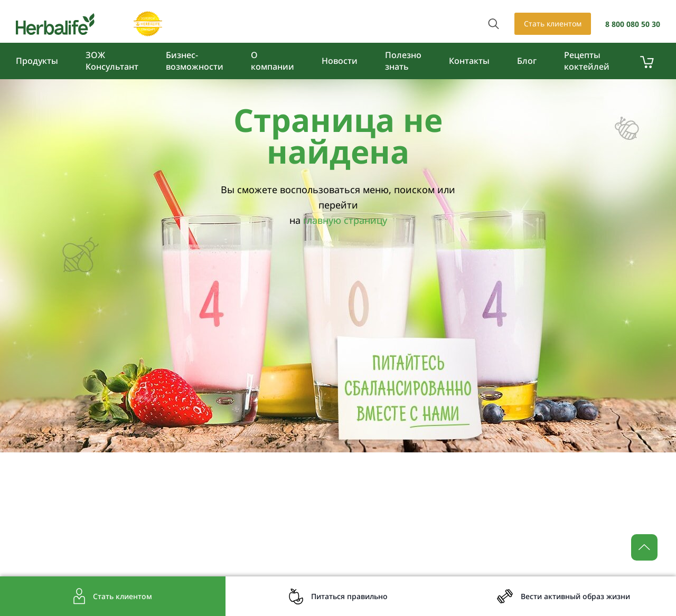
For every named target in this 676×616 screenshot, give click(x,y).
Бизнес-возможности (195, 61)
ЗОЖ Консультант (112, 61)
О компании (273, 61)
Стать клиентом (553, 23)
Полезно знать (403, 61)
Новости (340, 61)
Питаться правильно (349, 596)
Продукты (37, 61)
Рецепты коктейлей (587, 61)
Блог (527, 61)
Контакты (469, 61)
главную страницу (345, 220)
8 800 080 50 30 (633, 24)
